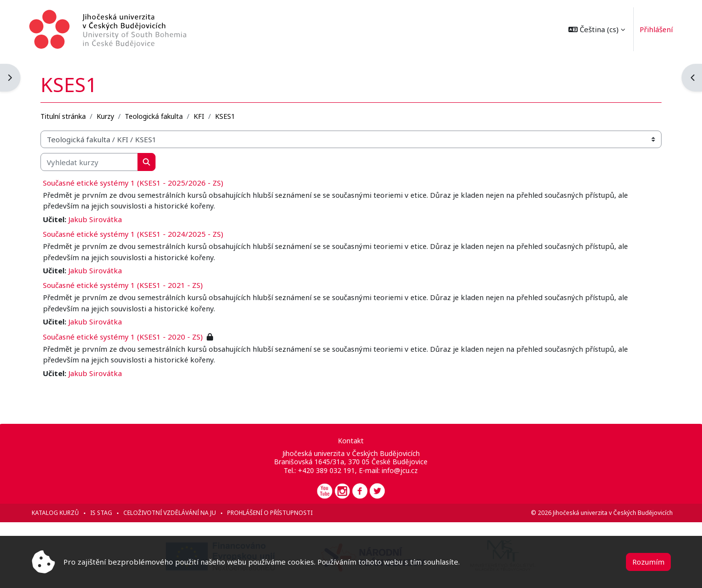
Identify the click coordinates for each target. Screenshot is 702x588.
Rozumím (648, 562)
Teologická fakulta (156, 115)
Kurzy (107, 115)
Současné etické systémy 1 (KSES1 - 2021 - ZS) (125, 285)
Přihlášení (654, 29)
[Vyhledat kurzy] (91, 161)
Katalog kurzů (57, 513)
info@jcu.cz (400, 470)
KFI (201, 115)
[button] (594, 29)
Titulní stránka (65, 115)
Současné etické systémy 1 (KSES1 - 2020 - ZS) (125, 336)
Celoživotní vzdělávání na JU (172, 513)
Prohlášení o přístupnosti (272, 513)
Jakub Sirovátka (97, 219)
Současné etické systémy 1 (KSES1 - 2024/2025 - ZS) (135, 233)
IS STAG (103, 513)
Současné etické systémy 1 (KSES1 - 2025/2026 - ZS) (135, 182)
